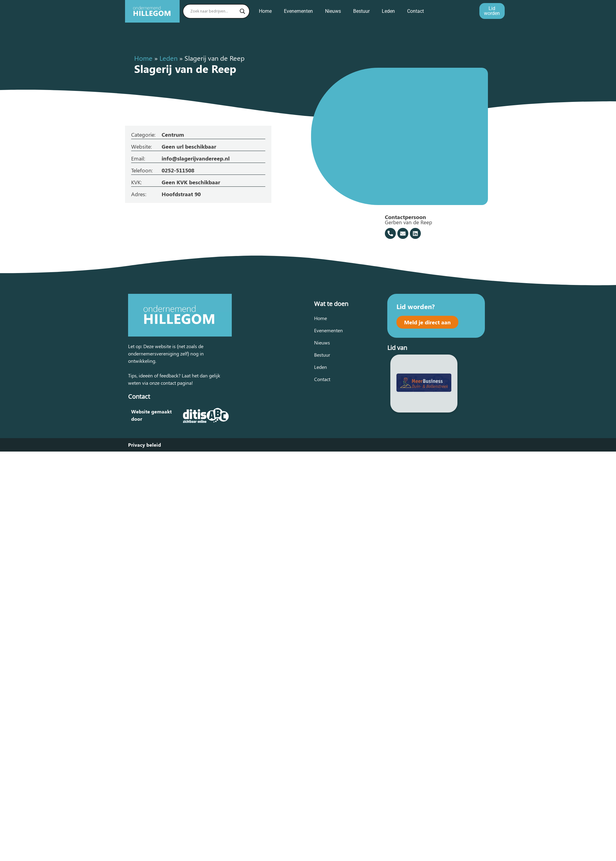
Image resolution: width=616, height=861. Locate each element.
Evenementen (298, 11)
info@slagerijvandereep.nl (196, 158)
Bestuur (361, 11)
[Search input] (213, 11)
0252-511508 (178, 170)
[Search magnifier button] (242, 11)
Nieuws (333, 11)
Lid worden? (416, 306)
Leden (388, 11)
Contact (415, 11)
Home (265, 11)
